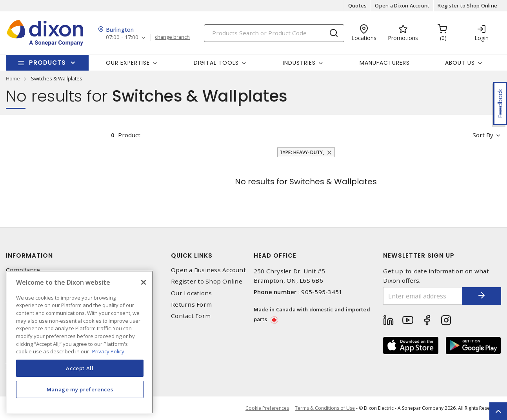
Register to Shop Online (467, 5)
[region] (80, 342)
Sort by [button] (483, 135)
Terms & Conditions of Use (325, 408)
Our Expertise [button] (128, 63)
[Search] (274, 33)
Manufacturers (385, 63)
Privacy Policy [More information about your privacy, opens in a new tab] (108, 351)
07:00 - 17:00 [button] (122, 37)
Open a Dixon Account (402, 5)
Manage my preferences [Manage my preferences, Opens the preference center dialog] (80, 389)
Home (13, 78)
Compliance (23, 270)
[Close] (144, 282)
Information (29, 255)
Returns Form (191, 305)
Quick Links (192, 255)
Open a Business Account (208, 270)
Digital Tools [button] (216, 63)
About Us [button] (460, 63)
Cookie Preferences (267, 408)
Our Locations (191, 293)
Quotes (358, 5)
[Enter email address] (423, 296)
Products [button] (47, 63)
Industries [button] (299, 63)
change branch (172, 37)
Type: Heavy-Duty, (302, 152)
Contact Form (191, 316)
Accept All (80, 368)
